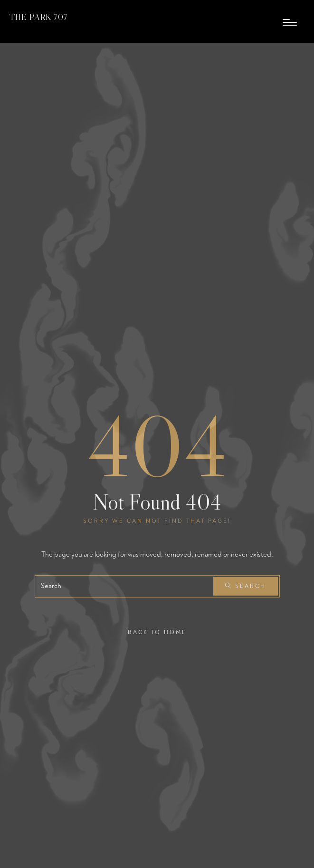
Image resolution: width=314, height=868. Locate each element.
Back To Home (157, 632)
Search (246, 586)
